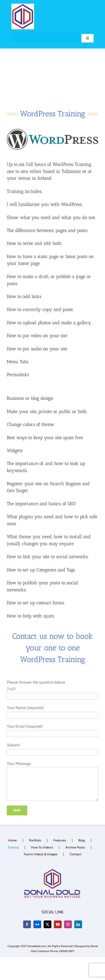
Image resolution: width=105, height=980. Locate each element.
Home (12, 840)
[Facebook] (27, 924)
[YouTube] (58, 924)
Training (13, 847)
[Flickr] (37, 924)
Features (60, 840)
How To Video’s (42, 847)
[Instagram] (68, 924)
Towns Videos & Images (41, 854)
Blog (82, 840)
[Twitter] (47, 924)
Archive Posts (75, 847)
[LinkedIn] (78, 924)
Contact (76, 854)
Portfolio (35, 840)
